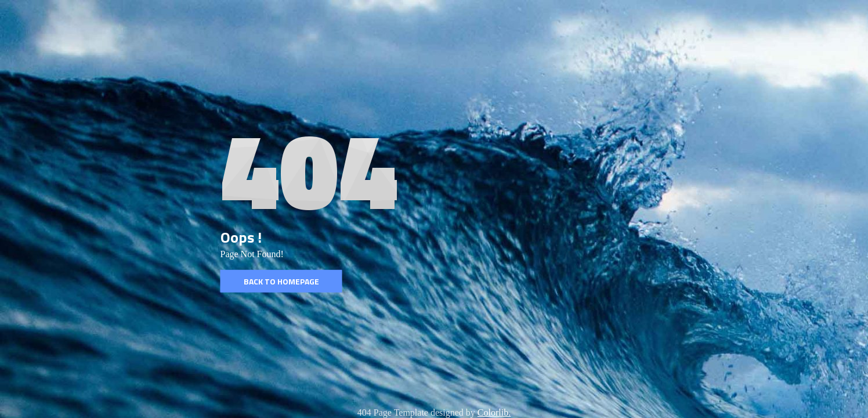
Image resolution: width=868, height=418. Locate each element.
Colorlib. (494, 412)
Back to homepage (281, 281)
